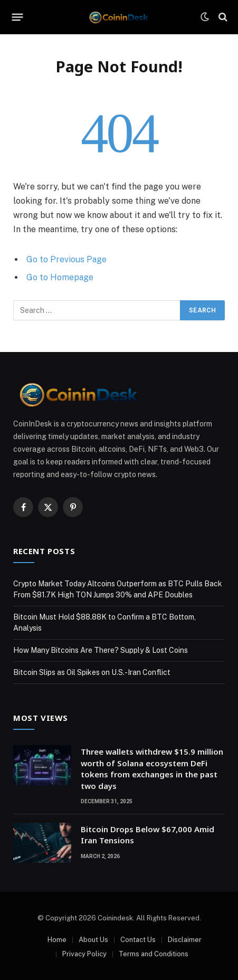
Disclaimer (185, 940)
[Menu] (18, 17)
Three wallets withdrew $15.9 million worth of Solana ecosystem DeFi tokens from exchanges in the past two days (152, 768)
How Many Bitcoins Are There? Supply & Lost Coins (101, 650)
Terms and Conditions (154, 954)
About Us (93, 940)
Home (57, 940)
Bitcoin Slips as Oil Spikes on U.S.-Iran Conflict (92, 672)
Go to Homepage (60, 277)
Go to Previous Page (66, 259)
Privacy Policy (84, 954)
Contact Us (138, 940)
